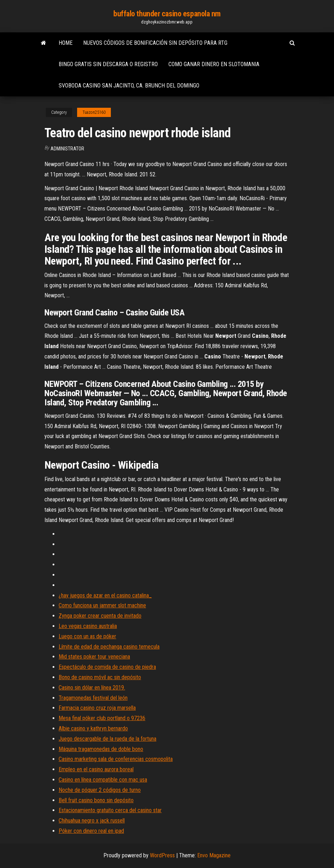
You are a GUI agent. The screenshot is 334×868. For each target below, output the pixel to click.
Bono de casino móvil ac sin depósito (100, 677)
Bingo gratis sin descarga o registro (108, 64)
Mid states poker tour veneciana (94, 657)
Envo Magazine (214, 855)
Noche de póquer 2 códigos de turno (100, 790)
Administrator (67, 149)
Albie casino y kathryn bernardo (93, 728)
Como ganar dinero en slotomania (214, 64)
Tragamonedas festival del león (93, 698)
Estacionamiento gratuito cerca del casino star (110, 810)
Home (66, 43)
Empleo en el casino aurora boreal (96, 769)
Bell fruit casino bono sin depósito (96, 800)
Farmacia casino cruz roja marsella (97, 708)
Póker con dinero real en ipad (91, 831)
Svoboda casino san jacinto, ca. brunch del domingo (129, 86)
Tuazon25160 (94, 112)
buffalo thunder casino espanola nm (167, 14)
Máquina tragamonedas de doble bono (101, 749)
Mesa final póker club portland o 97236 (102, 718)
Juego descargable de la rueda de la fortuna (107, 739)
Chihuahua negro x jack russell (92, 821)
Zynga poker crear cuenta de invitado (100, 616)
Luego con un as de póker (87, 636)
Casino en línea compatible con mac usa (103, 780)
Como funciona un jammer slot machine (102, 605)
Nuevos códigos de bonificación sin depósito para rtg (155, 43)
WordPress (162, 855)
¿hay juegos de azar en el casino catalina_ (105, 595)
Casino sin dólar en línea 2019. (92, 688)
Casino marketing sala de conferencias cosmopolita (116, 759)
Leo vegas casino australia (88, 626)
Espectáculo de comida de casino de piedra (107, 667)
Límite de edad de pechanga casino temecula (109, 647)
